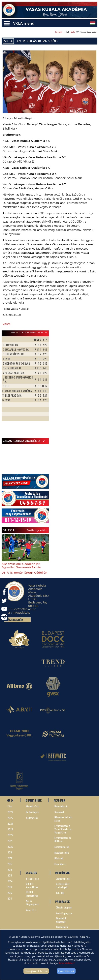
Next (44, 386)
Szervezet (59, 812)
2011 (10, 898)
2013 (10, 887)
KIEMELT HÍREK (33, 800)
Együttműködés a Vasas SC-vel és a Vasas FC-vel (63, 829)
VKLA (8, 41)
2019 (10, 852)
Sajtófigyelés (32, 818)
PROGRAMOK (62, 902)
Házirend (59, 858)
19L (39, 332)
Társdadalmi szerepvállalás (63, 929)
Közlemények (32, 812)
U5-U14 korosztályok (32, 894)
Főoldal (59, 32)
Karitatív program (64, 913)
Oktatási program (64, 907)
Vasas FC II (31, 910)
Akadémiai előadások (61, 920)
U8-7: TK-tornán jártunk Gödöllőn (24, 573)
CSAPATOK (31, 873)
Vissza (7, 324)
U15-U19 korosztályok (32, 885)
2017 (10, 864)
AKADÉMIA (59, 800)
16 (22, 332)
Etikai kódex (60, 864)
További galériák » (37, 530)
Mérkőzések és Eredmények (63, 885)
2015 (73, 32)
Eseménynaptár (63, 879)
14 (28, 332)
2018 (10, 858)
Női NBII (33, 332)
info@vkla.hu (22, 612)
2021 (10, 841)
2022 (10, 835)
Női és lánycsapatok (32, 903)
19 (17, 332)
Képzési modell (62, 847)
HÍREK (10, 800)
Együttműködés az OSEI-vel (63, 839)
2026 (10, 812)
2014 (10, 881)
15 (25, 332)
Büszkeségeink (62, 853)
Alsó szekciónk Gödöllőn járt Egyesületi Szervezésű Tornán (21, 566)
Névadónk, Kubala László (63, 819)
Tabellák (60, 893)
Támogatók (15, 620)
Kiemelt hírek (32, 806)
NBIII (13, 332)
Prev (7, 386)
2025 (10, 818)
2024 (10, 824)
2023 (10, 829)
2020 (10, 847)
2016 (10, 870)
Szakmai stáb (32, 879)
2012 (10, 893)
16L (42, 332)
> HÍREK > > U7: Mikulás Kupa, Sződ (76, 32)
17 (20, 332)
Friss (10, 806)
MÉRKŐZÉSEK (62, 873)
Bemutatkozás (61, 806)
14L (46, 332)
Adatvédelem (67, 963)
